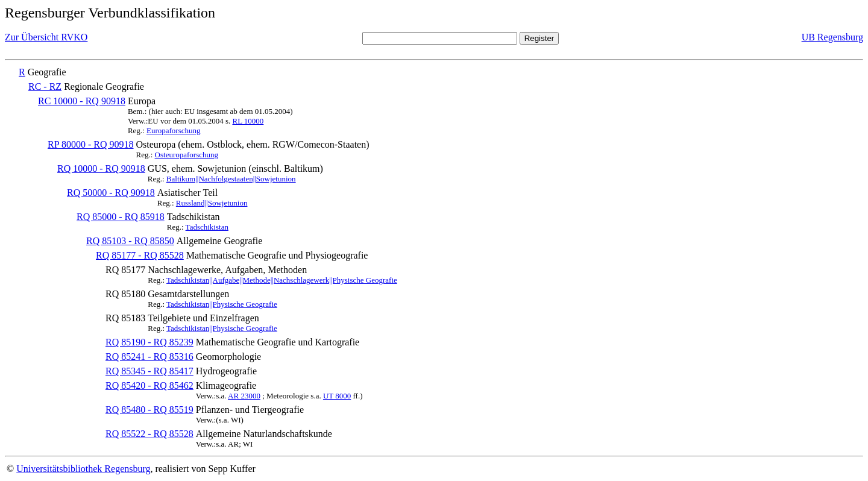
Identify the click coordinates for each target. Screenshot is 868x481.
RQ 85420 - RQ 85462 (149, 385)
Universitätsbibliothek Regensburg (83, 469)
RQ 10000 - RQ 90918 (101, 168)
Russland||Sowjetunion (212, 203)
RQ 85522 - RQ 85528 (149, 434)
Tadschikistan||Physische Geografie (222, 304)
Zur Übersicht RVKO (46, 37)
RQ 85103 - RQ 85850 (130, 241)
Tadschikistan (207, 227)
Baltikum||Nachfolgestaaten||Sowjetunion (231, 179)
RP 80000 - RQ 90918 (91, 144)
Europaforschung (174, 130)
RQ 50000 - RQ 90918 (111, 193)
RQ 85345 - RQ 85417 (149, 371)
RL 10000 (248, 121)
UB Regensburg (832, 37)
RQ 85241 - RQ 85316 (149, 357)
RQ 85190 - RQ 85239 (149, 342)
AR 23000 (244, 396)
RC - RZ (45, 86)
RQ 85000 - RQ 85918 (121, 217)
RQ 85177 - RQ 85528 (140, 255)
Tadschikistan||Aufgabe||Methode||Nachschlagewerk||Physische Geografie (282, 280)
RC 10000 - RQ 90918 (82, 101)
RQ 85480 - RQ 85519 (149, 410)
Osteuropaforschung (187, 155)
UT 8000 (337, 396)
